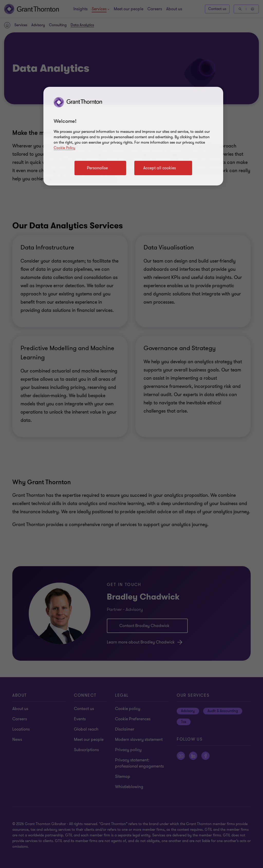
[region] (133, 136)
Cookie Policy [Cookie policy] (64, 148)
